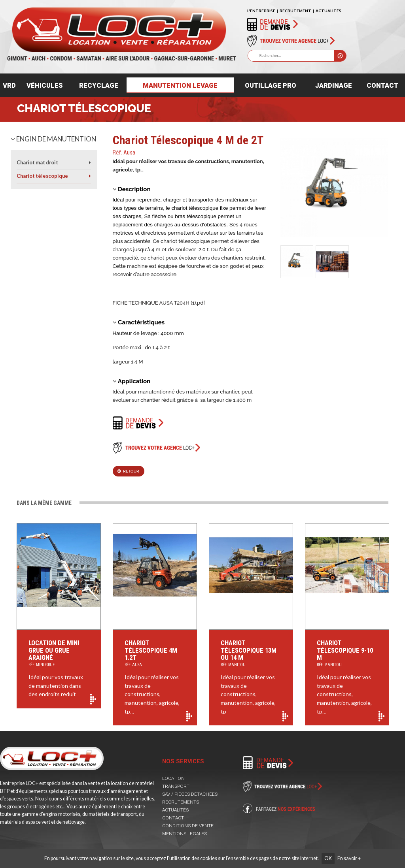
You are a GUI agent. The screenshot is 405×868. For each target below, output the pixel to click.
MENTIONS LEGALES (185, 834)
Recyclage (99, 85)
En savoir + (349, 858)
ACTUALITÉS (328, 11)
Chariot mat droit (37, 163)
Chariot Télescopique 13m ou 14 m (251, 654)
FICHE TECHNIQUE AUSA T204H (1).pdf (159, 303)
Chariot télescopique (84, 108)
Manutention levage (180, 85)
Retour (128, 471)
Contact (382, 85)
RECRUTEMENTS (181, 802)
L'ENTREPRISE (261, 11)
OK (328, 858)
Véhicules (45, 85)
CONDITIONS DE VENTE (188, 826)
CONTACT (173, 818)
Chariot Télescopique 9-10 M (347, 654)
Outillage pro (271, 85)
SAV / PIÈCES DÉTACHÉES (190, 794)
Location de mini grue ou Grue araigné (59, 654)
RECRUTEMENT (295, 11)
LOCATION (173, 778)
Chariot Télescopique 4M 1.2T (155, 654)
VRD (9, 85)
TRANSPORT (176, 786)
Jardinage (334, 85)
